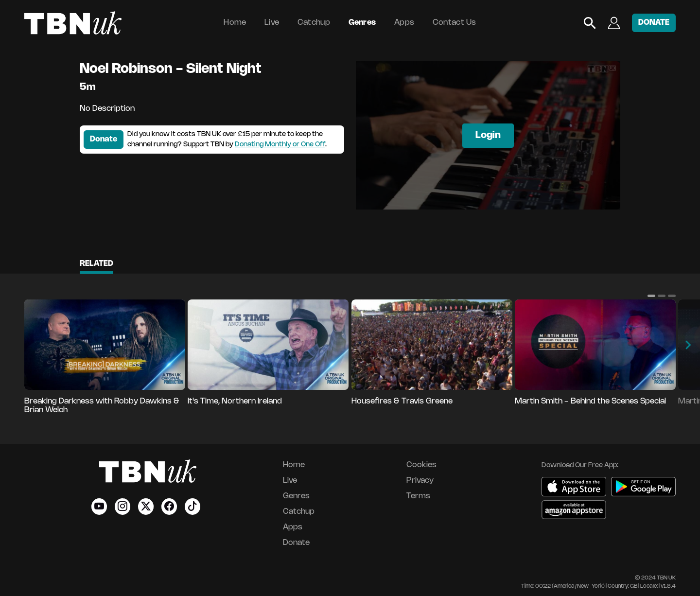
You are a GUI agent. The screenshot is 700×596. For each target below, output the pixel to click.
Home (235, 23)
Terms (418, 496)
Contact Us (455, 23)
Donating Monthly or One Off (280, 145)
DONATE (654, 23)
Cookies (421, 465)
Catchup (314, 23)
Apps (404, 23)
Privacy (420, 481)
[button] (651, 296)
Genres (362, 23)
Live (272, 23)
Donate (104, 139)
